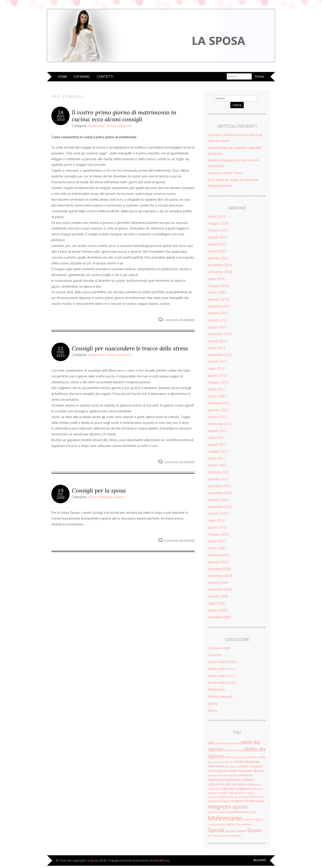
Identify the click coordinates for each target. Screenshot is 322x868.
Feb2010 (61, 354)
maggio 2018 (218, 286)
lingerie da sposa (219, 801)
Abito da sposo (247, 762)
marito (253, 812)
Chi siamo (82, 77)
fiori (253, 797)
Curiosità (215, 655)
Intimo (261, 797)
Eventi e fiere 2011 (222, 669)
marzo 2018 (217, 293)
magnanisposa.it (217, 812)
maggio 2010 (218, 534)
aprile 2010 (217, 541)
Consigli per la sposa (99, 490)
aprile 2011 (217, 458)
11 (61, 348)
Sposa (119, 497)
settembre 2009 (220, 590)
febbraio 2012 (219, 403)
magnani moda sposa (248, 801)
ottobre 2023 (218, 230)
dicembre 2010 (219, 486)
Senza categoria (119, 126)
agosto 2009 (218, 596)
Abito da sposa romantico (241, 757)
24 (61, 112)
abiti (212, 743)
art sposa (232, 766)
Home (62, 77)
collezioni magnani (235, 788)
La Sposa (92, 860)
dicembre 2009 (219, 569)
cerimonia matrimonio (225, 780)
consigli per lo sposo (241, 793)
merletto (248, 819)
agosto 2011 (218, 431)
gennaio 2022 (218, 258)
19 (61, 490)
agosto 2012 (218, 362)
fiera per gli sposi (238, 797)
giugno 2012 (218, 375)
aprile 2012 (217, 389)
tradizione (234, 835)
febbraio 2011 (219, 472)
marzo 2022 (217, 251)
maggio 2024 (218, 223)
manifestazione (238, 812)
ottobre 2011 (218, 417)
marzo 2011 (217, 465)
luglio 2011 (216, 438)
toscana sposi (217, 835)
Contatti (105, 77)
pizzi (223, 824)
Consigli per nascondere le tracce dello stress (130, 348)
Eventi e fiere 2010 (222, 662)
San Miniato (244, 824)
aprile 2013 (217, 348)
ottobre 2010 (218, 500)
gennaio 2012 (218, 410)
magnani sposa (228, 806)
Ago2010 (61, 118)
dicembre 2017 (219, 306)
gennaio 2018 (218, 299)
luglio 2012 (216, 369)
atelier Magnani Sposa (246, 771)
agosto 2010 (218, 514)
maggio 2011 (218, 451)
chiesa (248, 780)
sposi (242, 831)
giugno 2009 (218, 610)
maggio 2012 (218, 382)
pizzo (232, 824)
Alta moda (216, 766)
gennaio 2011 (218, 479)
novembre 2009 (220, 576)
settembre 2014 (220, 334)
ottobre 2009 (218, 583)
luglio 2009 (216, 603)
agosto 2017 (218, 320)
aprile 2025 (217, 217)
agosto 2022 (218, 237)
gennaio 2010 (218, 562)
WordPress (162, 860)
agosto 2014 (218, 341)
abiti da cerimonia (228, 743)
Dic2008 (61, 496)
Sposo (213, 710)
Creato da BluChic (260, 860)
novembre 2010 (220, 493)
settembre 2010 (220, 507)
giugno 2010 (218, 527)
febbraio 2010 (219, 555)
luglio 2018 (216, 279)
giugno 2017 (218, 327)
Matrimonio (97, 126)
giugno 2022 (218, 244)
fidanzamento (217, 797)
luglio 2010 (216, 520)
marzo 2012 (217, 396)
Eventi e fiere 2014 (222, 683)
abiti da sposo (233, 750)
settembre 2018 (220, 272)
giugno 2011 (218, 445)
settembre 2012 (220, 355)
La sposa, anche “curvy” (226, 173)
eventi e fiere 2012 (222, 676)
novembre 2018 (220, 265)
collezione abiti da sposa (227, 784)
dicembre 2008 (219, 617)
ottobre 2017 (218, 313)
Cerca (237, 105)
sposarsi (231, 831)
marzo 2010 (217, 548)
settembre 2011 (220, 424)
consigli (222, 793)
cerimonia (245, 775)
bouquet (230, 775)
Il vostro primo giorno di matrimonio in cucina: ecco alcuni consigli (124, 116)
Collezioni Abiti (219, 648)
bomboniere (216, 775)
